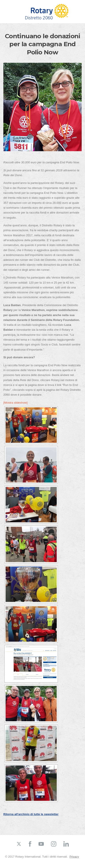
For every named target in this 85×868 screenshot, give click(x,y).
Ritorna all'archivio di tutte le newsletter (31, 814)
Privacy (74, 857)
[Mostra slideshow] (15, 403)
